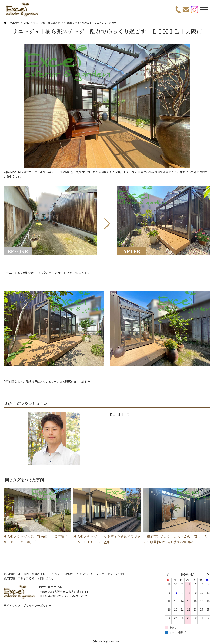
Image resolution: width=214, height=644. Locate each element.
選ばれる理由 (40, 574)
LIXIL (26, 23)
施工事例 (15, 23)
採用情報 (9, 578)
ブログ (100, 574)
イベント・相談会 (62, 574)
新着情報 (9, 574)
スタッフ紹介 (26, 578)
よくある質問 (116, 574)
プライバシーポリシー (37, 605)
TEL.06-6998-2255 (51, 596)
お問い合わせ (46, 578)
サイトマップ (12, 605)
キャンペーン (85, 574)
